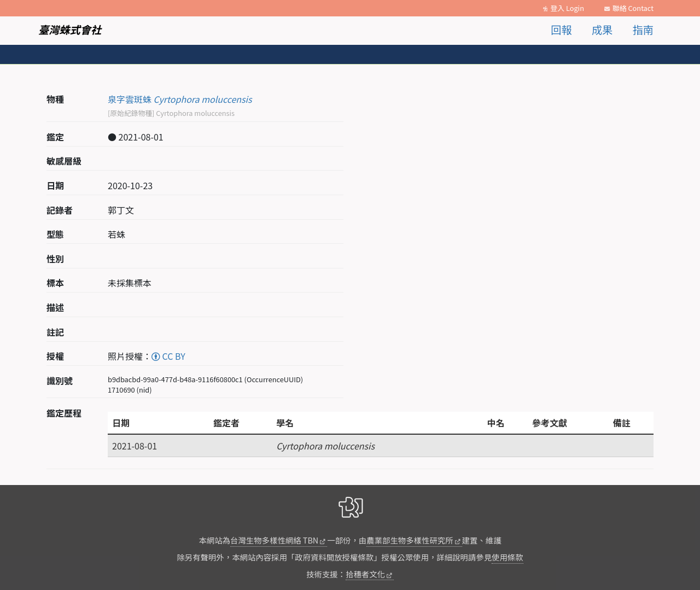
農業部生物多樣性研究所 (410, 540)
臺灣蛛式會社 (70, 30)
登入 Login (567, 8)
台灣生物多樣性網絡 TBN (274, 540)
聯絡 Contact (633, 8)
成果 (602, 30)
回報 (561, 30)
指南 (643, 30)
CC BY (168, 356)
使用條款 (507, 557)
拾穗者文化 (365, 574)
